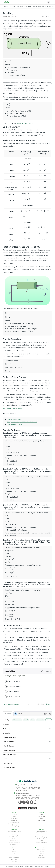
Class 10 (26, 720)
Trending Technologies (42, 843)
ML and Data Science (42, 831)
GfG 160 (42, 856)
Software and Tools (14, 845)
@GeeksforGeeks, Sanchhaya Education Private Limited (22, 866)
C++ (14, 856)
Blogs (42, 818)
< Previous (40, 704)
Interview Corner (42, 850)
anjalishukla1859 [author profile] (21, 714)
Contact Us (14, 820)
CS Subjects (14, 861)
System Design (42, 858)
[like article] (46, 714)
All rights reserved (44, 866)
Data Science (14, 860)
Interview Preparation (14, 843)
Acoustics (12, 6)
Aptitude (42, 852)
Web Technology (14, 835)
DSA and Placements (42, 833)
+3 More (48, 720)
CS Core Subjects (14, 841)
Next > (48, 704)
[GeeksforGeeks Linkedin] (20, 802)
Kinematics (20, 6)
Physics (6, 6)
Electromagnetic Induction (40, 6)
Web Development (42, 835)
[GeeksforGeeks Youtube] (35, 802)
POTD (42, 814)
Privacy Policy (14, 818)
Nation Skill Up (42, 820)
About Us (14, 814)
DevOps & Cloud (42, 839)
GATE (42, 841)
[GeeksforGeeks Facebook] (31, 802)
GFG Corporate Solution (14, 824)
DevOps (14, 839)
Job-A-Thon (42, 816)
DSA (14, 833)
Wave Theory (28, 6)
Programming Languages (14, 831)
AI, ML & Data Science (14, 837)
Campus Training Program (14, 826)
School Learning (17, 720)
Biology (51, 6)
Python (14, 852)
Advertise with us (14, 822)
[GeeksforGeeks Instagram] (24, 802)
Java (14, 854)
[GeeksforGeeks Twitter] (27, 802)
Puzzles (42, 854)
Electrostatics (40, 720)
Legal (14, 816)
